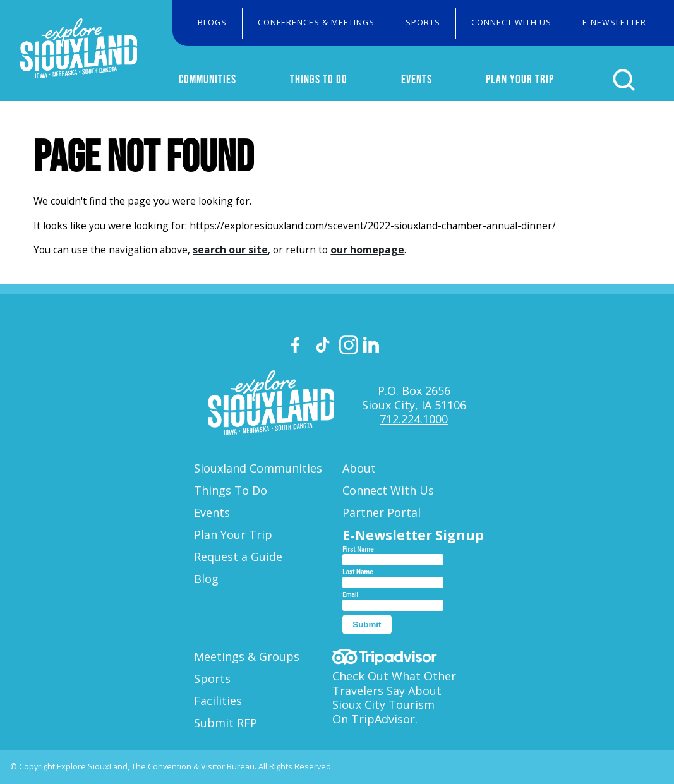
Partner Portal (382, 512)
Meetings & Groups (247, 656)
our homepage (367, 250)
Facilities (218, 701)
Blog (206, 579)
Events (417, 79)
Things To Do (319, 79)
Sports (423, 22)
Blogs (212, 22)
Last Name (358, 572)
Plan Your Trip (520, 79)
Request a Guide (238, 557)
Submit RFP (226, 723)
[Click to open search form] (624, 80)
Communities (208, 79)
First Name (358, 549)
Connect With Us (511, 22)
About (359, 468)
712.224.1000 (414, 419)
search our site (230, 250)
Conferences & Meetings (316, 22)
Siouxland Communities (258, 468)
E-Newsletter (614, 22)
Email (350, 595)
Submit (367, 624)
